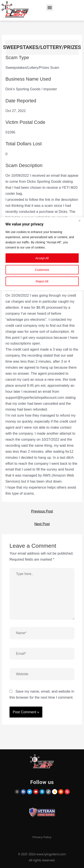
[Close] (79, 221)
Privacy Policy (42, 837)
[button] (50, 8)
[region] (42, 434)
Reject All (42, 281)
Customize (42, 270)
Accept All (42, 258)
